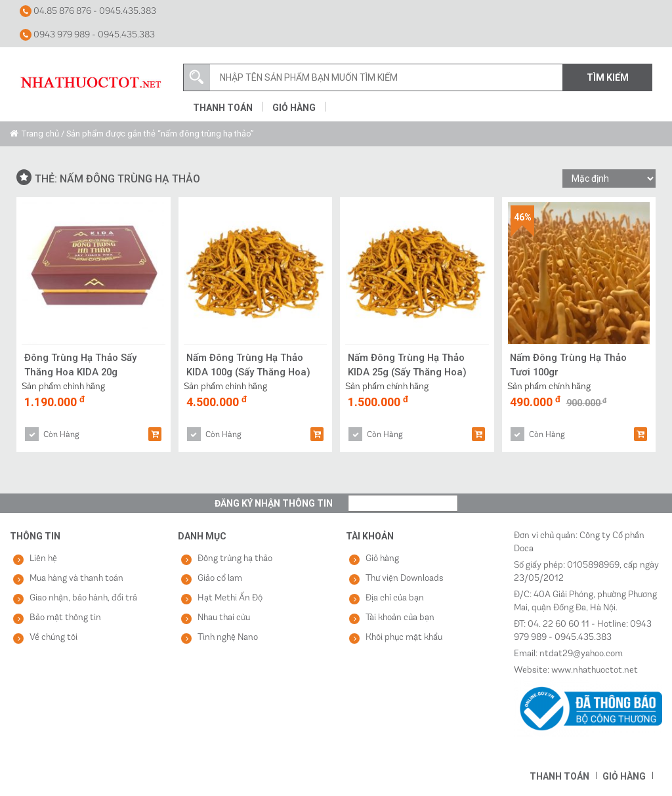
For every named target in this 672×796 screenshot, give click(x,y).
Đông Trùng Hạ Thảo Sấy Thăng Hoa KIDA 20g (81, 365)
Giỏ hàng (294, 108)
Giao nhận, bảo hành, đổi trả (83, 598)
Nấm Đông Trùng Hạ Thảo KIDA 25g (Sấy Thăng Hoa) (408, 365)
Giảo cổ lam (220, 578)
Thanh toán (223, 108)
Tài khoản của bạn (400, 618)
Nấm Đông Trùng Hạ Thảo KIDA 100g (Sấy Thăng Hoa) (250, 365)
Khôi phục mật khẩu (404, 638)
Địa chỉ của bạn (395, 598)
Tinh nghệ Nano (228, 638)
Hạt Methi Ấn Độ (230, 598)
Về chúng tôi (53, 638)
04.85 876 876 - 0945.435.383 (88, 11)
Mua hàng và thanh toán (76, 578)
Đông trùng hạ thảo (235, 559)
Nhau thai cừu (224, 618)
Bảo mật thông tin (65, 618)
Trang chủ (40, 134)
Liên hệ (43, 559)
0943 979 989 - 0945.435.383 (87, 35)
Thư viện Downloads (405, 578)
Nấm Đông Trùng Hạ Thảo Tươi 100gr (569, 365)
